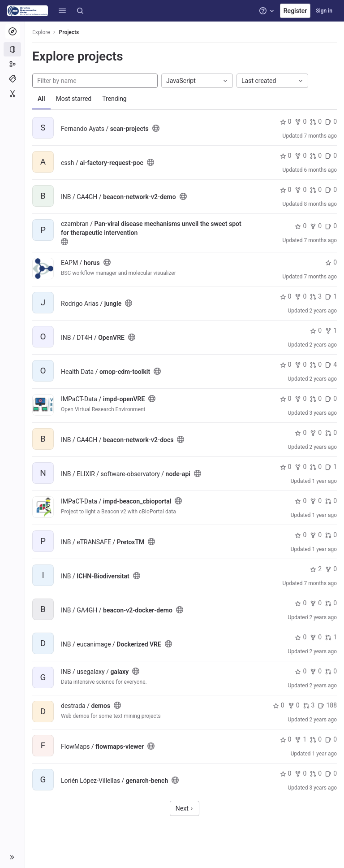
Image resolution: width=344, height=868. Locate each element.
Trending (114, 99)
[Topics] (12, 79)
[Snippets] (12, 94)
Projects (69, 32)
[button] (62, 11)
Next (185, 808)
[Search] (80, 11)
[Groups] (12, 64)
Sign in (324, 11)
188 (327, 705)
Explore (41, 32)
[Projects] (12, 49)
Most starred (74, 99)
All (41, 99)
